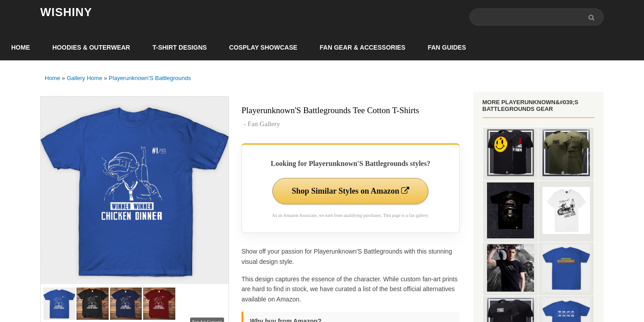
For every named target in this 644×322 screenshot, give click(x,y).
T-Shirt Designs (180, 47)
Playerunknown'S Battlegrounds (150, 78)
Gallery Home (84, 78)
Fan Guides (447, 47)
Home (21, 47)
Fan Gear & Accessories (363, 47)
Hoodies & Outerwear (91, 47)
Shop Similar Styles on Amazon (350, 191)
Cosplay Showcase (263, 47)
